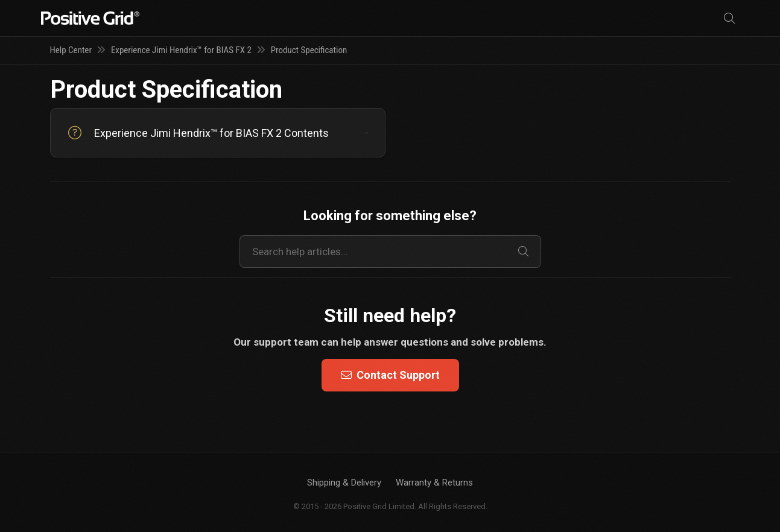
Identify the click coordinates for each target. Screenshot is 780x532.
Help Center (71, 50)
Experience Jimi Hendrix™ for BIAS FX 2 (181, 50)
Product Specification (309, 50)
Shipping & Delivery (344, 483)
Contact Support (390, 375)
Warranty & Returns (434, 483)
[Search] (729, 18)
